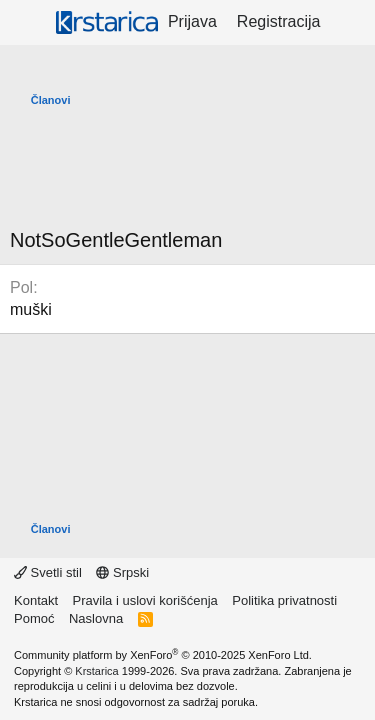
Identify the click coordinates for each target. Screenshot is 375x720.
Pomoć (34, 618)
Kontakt (36, 600)
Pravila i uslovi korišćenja (145, 600)
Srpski (122, 572)
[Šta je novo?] (350, 22)
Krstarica (96, 671)
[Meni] (27, 23)
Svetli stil (48, 572)
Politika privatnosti (284, 600)
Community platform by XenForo (163, 655)
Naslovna (96, 618)
